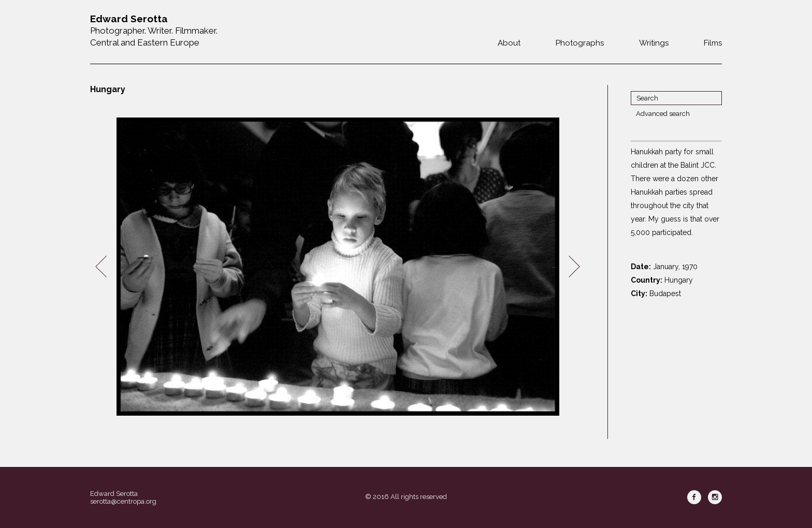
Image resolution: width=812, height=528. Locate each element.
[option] (338, 267)
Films (713, 43)
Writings (654, 43)
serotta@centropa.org (123, 501)
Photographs (580, 43)
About (509, 43)
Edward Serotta (114, 494)
